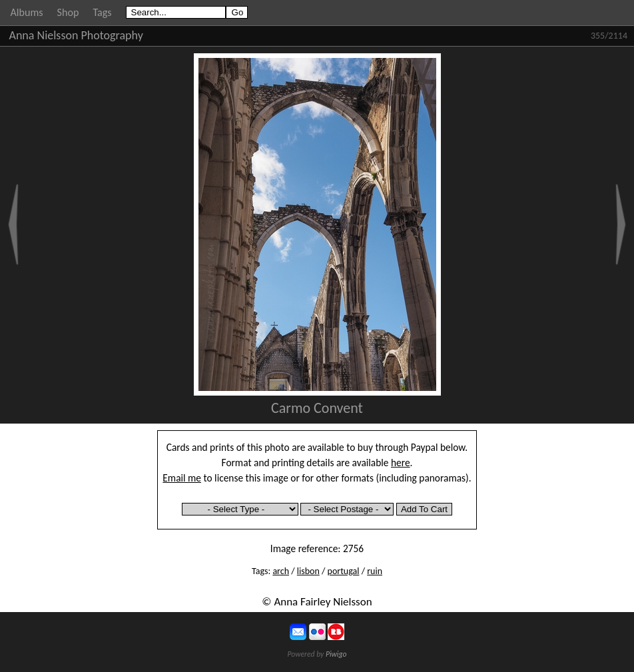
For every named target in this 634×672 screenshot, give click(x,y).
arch (281, 571)
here (401, 463)
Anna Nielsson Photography (76, 35)
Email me (182, 478)
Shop (68, 12)
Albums (27, 12)
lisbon (308, 571)
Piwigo (336, 654)
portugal (344, 571)
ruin (375, 571)
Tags (102, 12)
